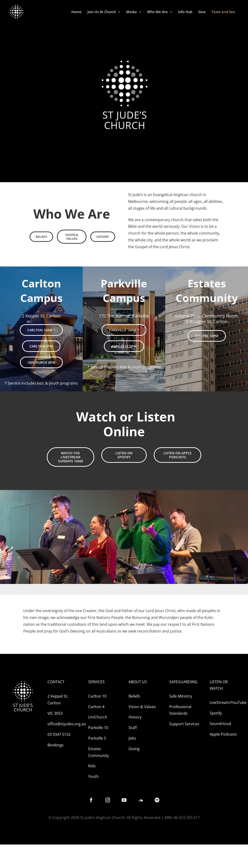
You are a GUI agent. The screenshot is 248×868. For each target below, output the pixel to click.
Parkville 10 (98, 728)
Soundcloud (220, 724)
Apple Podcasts (223, 734)
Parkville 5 (97, 738)
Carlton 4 (96, 707)
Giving (134, 749)
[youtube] (124, 800)
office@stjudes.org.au (67, 724)
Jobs (132, 738)
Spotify (216, 713)
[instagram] (108, 800)
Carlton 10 (97, 696)
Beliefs (134, 696)
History (135, 717)
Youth (93, 776)
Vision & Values (142, 707)
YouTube (239, 702)
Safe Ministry (181, 696)
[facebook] (91, 800)
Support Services (184, 724)
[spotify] (157, 800)
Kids (92, 766)
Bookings (56, 745)
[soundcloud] (141, 800)
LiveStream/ (220, 702)
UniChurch (98, 717)
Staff (133, 728)
